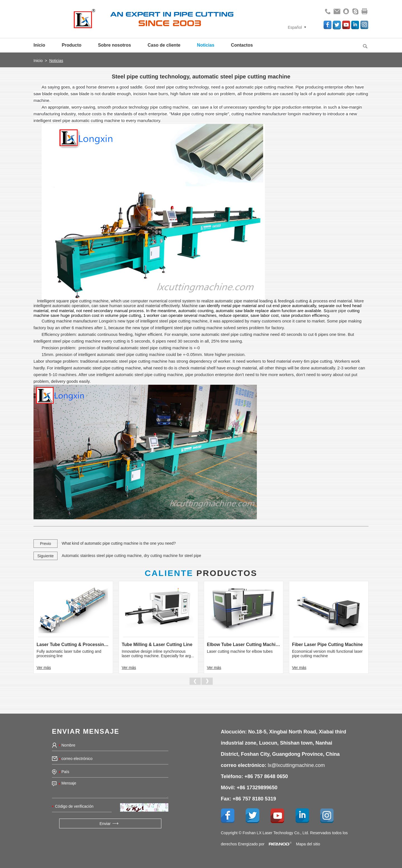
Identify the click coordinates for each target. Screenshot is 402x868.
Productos (201, 573)
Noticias (206, 45)
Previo (46, 544)
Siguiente (46, 556)
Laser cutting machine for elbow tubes (240, 651)
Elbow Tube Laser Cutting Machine (244, 645)
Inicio (39, 45)
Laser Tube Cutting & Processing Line (73, 645)
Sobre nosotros (114, 45)
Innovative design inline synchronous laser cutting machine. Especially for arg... (158, 654)
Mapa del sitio (308, 844)
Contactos (242, 45)
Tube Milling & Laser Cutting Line (157, 645)
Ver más (44, 668)
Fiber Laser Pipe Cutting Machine (327, 645)
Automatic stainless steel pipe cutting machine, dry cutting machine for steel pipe (131, 556)
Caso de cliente (164, 45)
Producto (71, 45)
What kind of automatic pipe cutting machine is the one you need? (119, 543)
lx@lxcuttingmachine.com (296, 765)
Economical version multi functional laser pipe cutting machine (327, 654)
